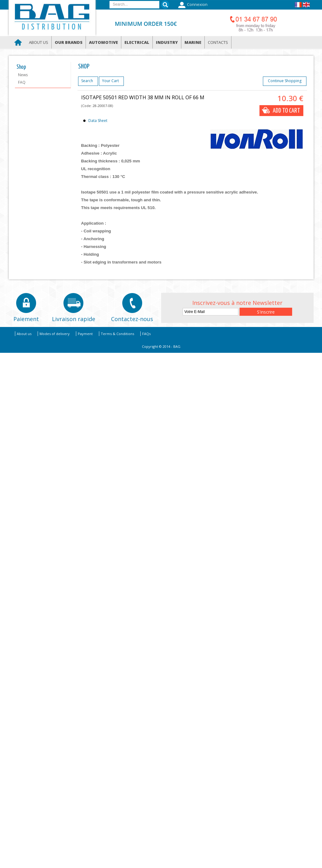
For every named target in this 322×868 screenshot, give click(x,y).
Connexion (192, 5)
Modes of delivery (55, 334)
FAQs (146, 334)
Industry (167, 42)
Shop (21, 67)
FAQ (22, 82)
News (23, 75)
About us (39, 42)
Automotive (103, 42)
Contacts (218, 42)
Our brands (69, 42)
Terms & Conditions (117, 334)
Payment (85, 334)
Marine (193, 42)
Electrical (137, 42)
